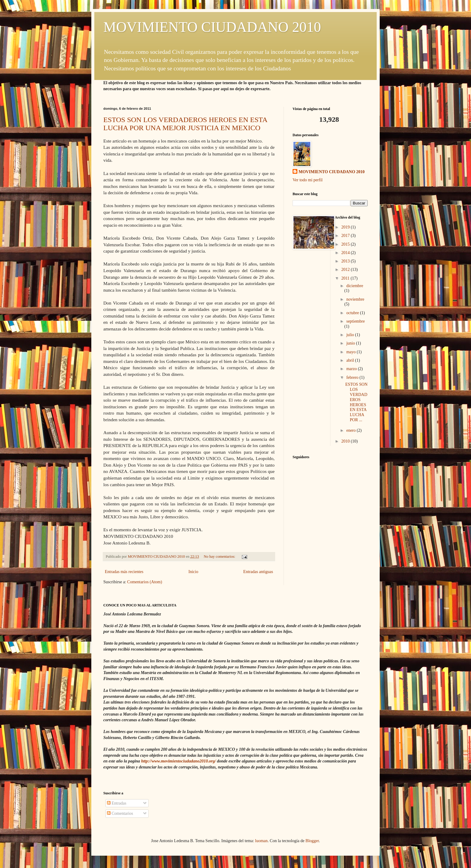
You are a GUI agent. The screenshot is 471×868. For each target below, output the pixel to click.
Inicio (193, 572)
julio (351, 335)
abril (351, 360)
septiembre (356, 321)
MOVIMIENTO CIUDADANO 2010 (212, 27)
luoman (261, 841)
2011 (346, 278)
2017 (346, 236)
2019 (346, 227)
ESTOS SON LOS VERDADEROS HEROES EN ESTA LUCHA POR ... (356, 402)
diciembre (355, 286)
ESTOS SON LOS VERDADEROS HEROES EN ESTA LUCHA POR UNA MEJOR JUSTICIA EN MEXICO (185, 124)
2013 (346, 261)
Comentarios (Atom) (144, 582)
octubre (353, 313)
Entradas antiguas (258, 572)
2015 (346, 244)
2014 (346, 253)
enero (352, 430)
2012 (346, 270)
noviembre (355, 299)
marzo (352, 369)
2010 (346, 441)
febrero (353, 377)
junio (351, 343)
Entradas (117, 803)
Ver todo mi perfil (308, 180)
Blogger (312, 841)
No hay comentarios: (220, 557)
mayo (352, 352)
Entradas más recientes (124, 572)
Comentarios (120, 813)
